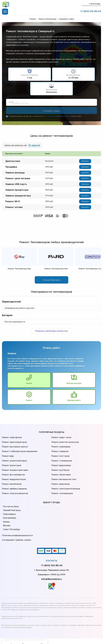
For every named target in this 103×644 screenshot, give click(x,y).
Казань (6, 511)
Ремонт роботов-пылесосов (65, 442)
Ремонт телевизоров (61, 457)
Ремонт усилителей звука (14, 457)
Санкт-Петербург (11, 518)
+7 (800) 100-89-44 (91, 11)
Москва (7, 515)
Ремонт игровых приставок (15, 464)
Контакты (52, 548)
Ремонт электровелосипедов (65, 479)
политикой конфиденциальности (58, 117)
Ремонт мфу (8, 453)
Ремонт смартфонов (12, 438)
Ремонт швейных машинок (14, 479)
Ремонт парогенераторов (14, 442)
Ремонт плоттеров (60, 453)
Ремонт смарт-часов (61, 438)
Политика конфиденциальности (17, 524)
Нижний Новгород (12, 499)
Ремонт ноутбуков (60, 464)
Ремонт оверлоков (60, 475)
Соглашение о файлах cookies (16, 528)
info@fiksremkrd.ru (51, 566)
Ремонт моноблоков (11, 475)
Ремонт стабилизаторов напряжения (19, 449)
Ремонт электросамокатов (14, 483)
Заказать (85, 161)
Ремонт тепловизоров (62, 483)
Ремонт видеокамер (61, 460)
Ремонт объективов (61, 468)
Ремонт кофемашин (61, 445)
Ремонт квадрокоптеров (13, 472)
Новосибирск (9, 503)
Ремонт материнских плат (63, 472)
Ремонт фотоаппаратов (13, 468)
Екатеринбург (9, 507)
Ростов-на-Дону (11, 495)
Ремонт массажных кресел (14, 445)
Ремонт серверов (60, 449)
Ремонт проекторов (11, 460)
